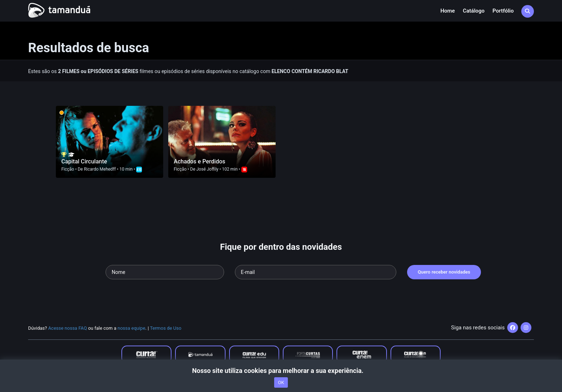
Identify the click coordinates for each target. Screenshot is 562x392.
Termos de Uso (166, 328)
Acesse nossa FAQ (68, 328)
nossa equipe (131, 328)
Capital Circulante (84, 161)
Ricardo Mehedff (100, 169)
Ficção (68, 169)
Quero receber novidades (444, 272)
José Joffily (207, 169)
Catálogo (474, 11)
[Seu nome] (165, 272)
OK (281, 382)
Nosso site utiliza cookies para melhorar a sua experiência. (281, 371)
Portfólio (503, 11)
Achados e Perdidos (199, 161)
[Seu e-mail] (316, 272)
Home (447, 11)
